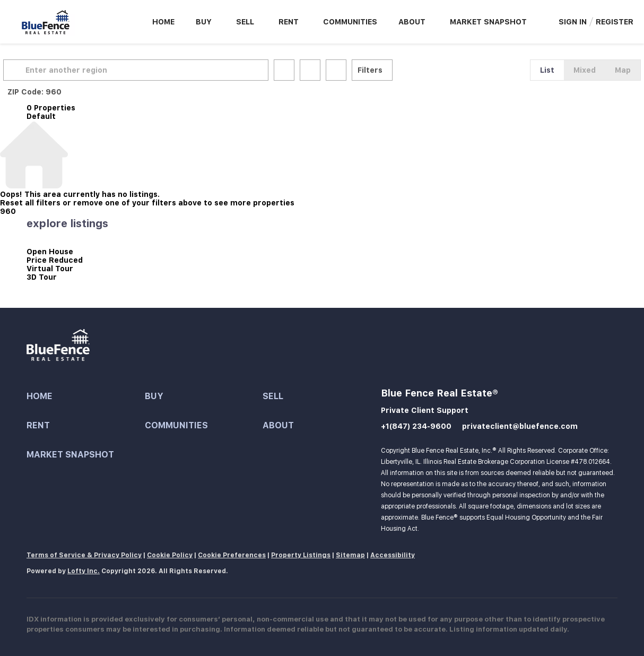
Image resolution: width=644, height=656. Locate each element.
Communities (350, 22)
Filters (393, 70)
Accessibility (393, 555)
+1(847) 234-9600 (416, 426)
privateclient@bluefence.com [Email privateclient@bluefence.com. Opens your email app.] (520, 426)
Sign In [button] (573, 22)
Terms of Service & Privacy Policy (84, 555)
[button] (39, 70)
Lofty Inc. (84, 571)
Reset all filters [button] (30, 203)
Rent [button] (289, 22)
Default (41, 116)
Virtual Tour (50, 269)
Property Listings (301, 555)
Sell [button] (245, 22)
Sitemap (350, 555)
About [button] (412, 22)
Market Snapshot (488, 22)
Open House (50, 252)
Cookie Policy (170, 555)
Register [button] (615, 22)
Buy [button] (204, 22)
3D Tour (42, 277)
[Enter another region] (163, 70)
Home (163, 22)
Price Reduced (55, 260)
